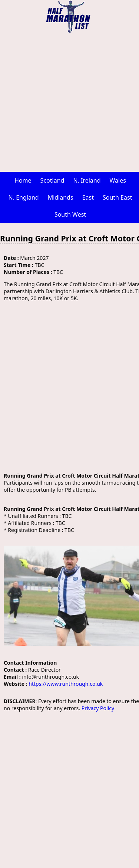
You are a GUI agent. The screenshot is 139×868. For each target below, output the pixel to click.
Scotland (52, 180)
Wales (118, 180)
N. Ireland (87, 180)
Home (23, 180)
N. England (24, 197)
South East (118, 197)
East (88, 197)
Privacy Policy (98, 708)
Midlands (61, 197)
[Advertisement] (69, 103)
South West (70, 214)
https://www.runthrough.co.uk (66, 684)
